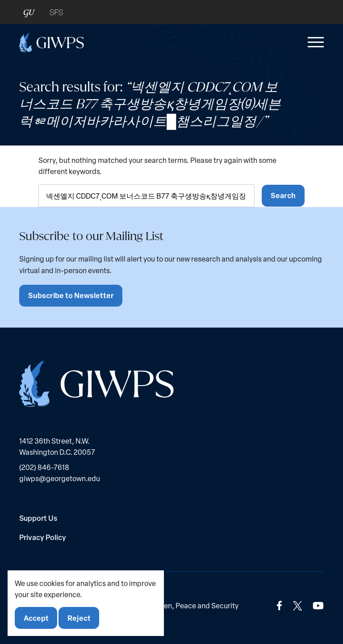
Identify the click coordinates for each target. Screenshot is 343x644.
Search (283, 195)
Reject (79, 618)
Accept (36, 618)
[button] (314, 42)
